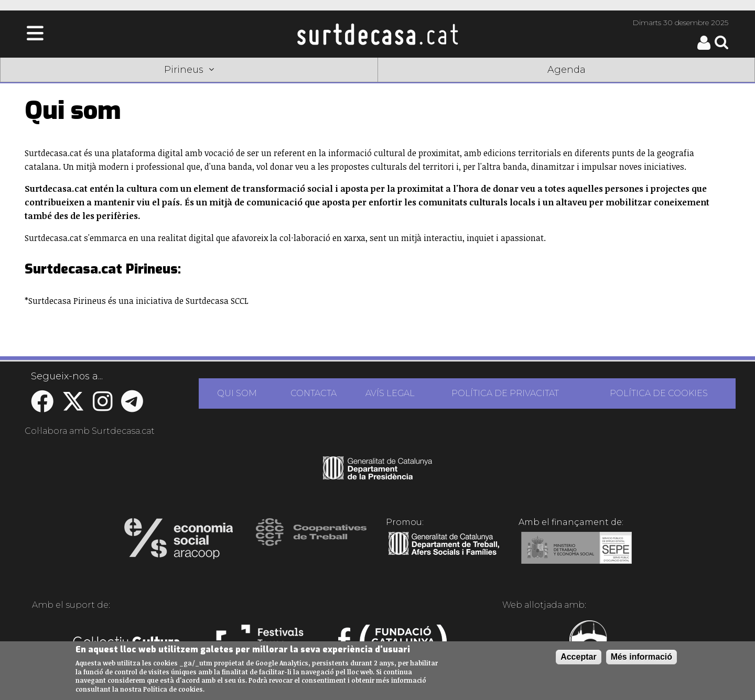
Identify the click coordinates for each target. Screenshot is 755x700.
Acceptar (578, 657)
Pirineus (189, 70)
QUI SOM (237, 393)
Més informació (641, 657)
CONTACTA (314, 393)
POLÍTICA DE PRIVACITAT (505, 393)
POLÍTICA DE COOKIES (659, 393)
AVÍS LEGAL (390, 393)
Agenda (567, 70)
